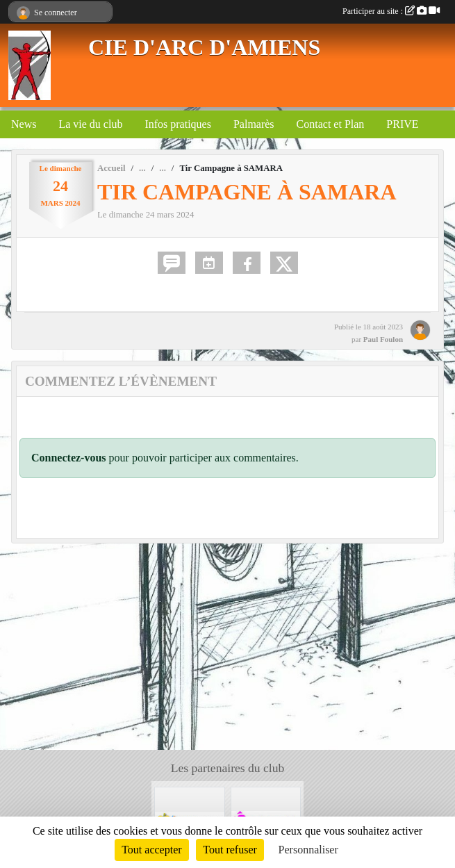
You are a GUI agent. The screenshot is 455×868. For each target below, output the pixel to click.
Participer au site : (391, 11)
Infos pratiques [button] (178, 124)
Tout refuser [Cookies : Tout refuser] (230, 850)
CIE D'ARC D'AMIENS (204, 47)
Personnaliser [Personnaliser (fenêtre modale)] (308, 850)
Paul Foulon (383, 339)
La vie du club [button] (90, 124)
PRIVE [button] (402, 124)
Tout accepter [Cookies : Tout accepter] (151, 850)
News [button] (24, 124)
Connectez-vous (69, 458)
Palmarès (254, 124)
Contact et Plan (331, 124)
